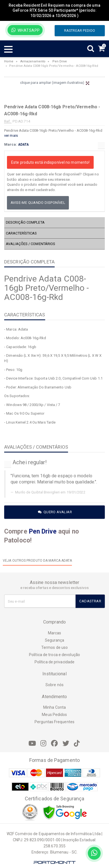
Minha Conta (55, 707)
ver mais (11, 135)
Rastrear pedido (80, 31)
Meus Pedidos (54, 715)
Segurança (55, 640)
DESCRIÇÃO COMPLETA (25, 222)
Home (9, 61)
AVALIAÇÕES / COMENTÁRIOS (31, 244)
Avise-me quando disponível (38, 203)
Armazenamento (33, 61)
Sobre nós (55, 685)
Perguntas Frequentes (55, 722)
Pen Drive (60, 61)
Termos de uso (55, 647)
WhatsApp (26, 30)
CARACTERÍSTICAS (21, 233)
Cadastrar (90, 601)
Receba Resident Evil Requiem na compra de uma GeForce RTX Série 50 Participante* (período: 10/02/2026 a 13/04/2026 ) (55, 10)
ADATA (24, 145)
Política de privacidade (55, 662)
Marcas (55, 633)
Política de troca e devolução (55, 655)
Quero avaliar (55, 512)
